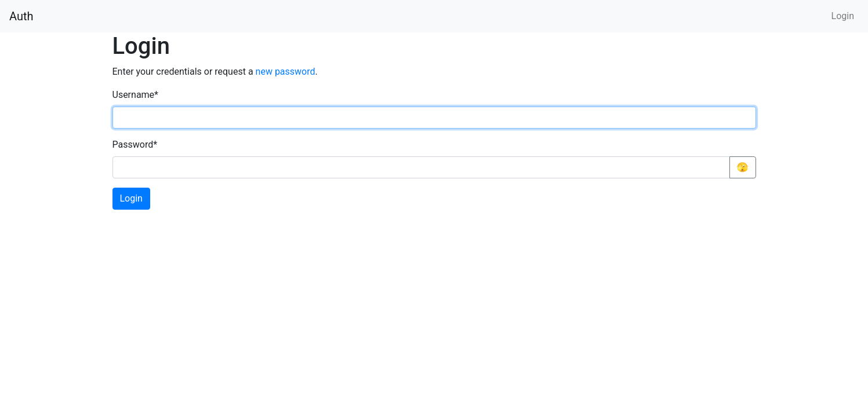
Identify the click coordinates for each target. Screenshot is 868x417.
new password (286, 72)
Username (135, 95)
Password (135, 145)
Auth (21, 16)
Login (843, 16)
